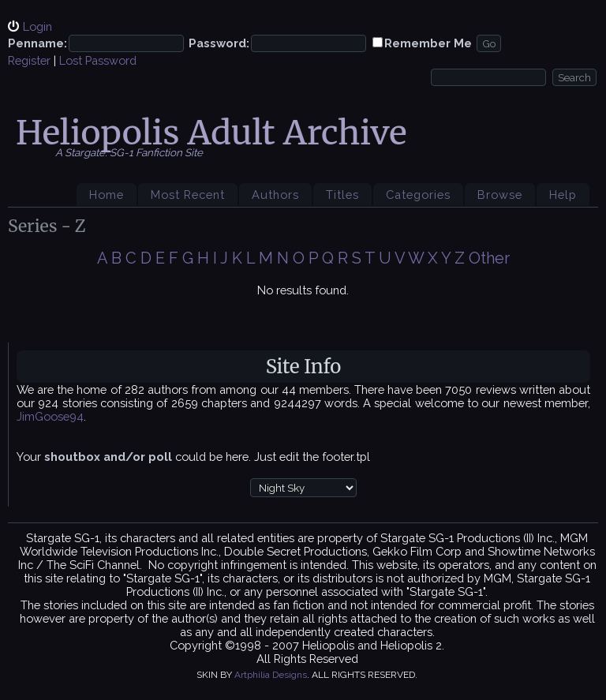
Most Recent (188, 195)
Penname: (37, 43)
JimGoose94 (50, 416)
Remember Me (428, 43)
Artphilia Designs (271, 675)
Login (37, 26)
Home (107, 195)
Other (489, 258)
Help (563, 195)
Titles (342, 195)
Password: (219, 43)
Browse (500, 195)
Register (29, 60)
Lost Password (98, 60)
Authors (275, 195)
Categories (418, 195)
